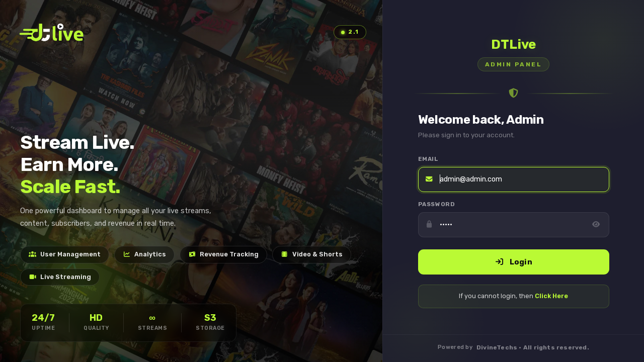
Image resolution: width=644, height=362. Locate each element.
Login (513, 262)
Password (437, 204)
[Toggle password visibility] (596, 225)
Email (428, 159)
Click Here (551, 296)
